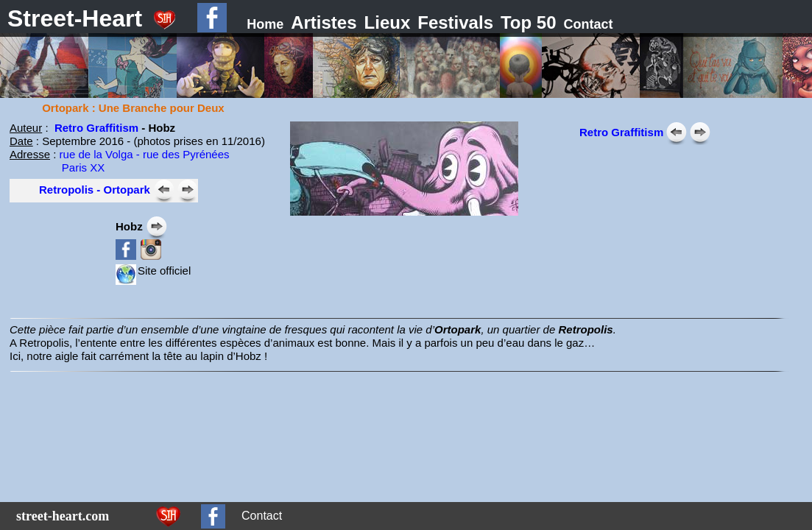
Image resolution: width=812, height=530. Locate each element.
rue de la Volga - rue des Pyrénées (145, 154)
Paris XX (57, 167)
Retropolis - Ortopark (95, 190)
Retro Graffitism (96, 128)
